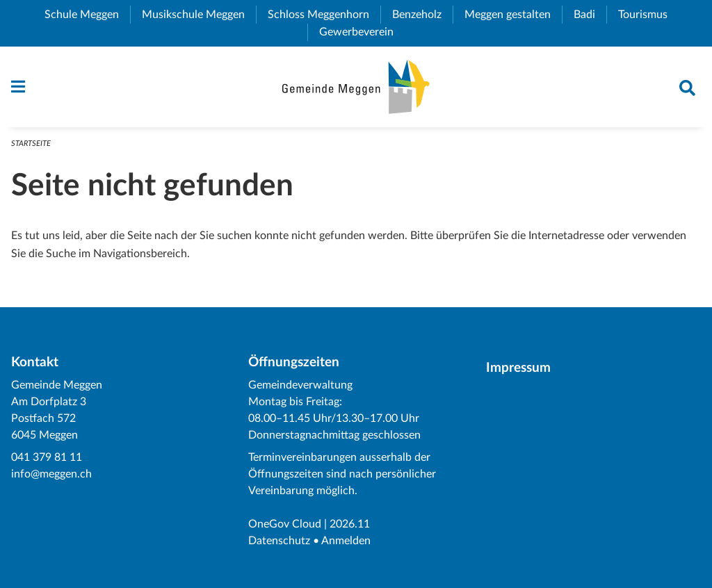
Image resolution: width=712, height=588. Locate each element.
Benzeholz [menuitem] (422, 15)
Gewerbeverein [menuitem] (362, 32)
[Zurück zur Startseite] (356, 87)
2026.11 (350, 524)
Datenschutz (279, 541)
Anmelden (346, 541)
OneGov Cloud (285, 524)
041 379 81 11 (47, 457)
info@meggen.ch (51, 474)
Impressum (518, 368)
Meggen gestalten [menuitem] (513, 15)
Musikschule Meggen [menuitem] (199, 15)
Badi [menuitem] (590, 15)
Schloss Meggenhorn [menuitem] (324, 15)
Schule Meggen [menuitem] (87, 15)
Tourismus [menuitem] (648, 15)
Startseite (31, 144)
